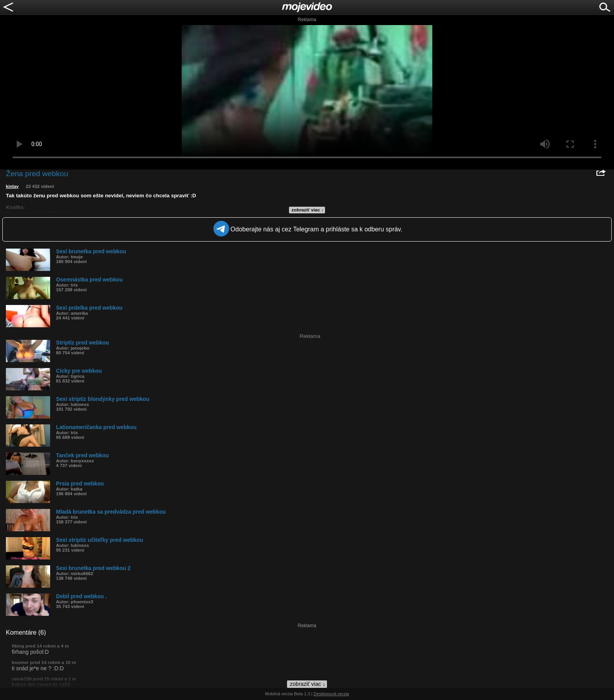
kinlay (12, 186)
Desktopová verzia (331, 694)
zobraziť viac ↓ (308, 210)
